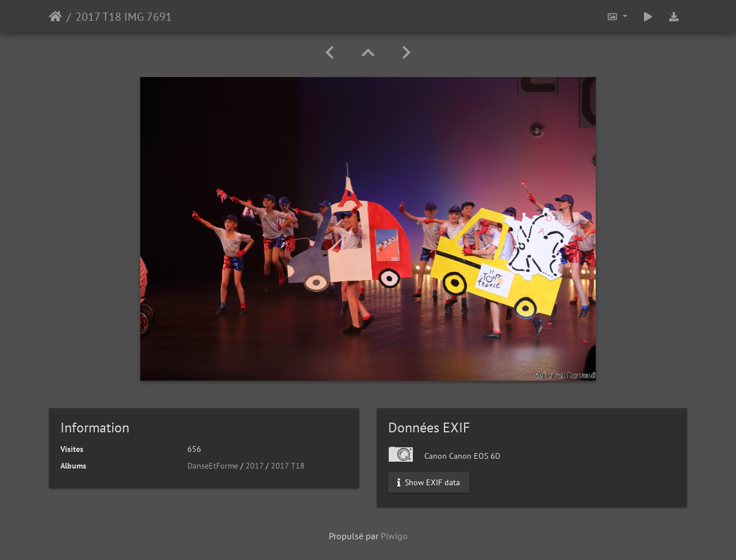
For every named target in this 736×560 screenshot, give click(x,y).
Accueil (55, 17)
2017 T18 (288, 466)
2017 (254, 466)
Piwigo (394, 536)
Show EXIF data (429, 482)
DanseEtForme (213, 466)
